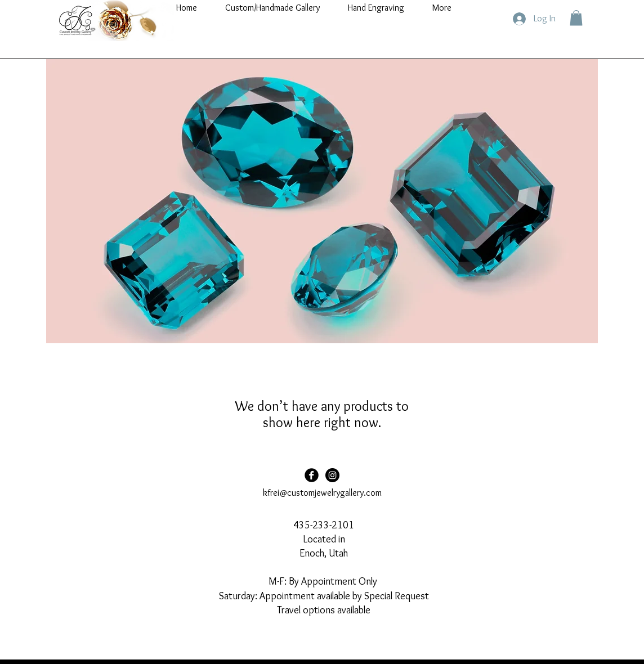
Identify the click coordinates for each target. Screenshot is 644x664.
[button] (576, 18)
